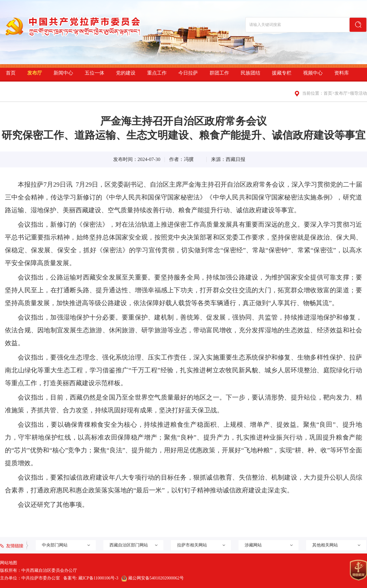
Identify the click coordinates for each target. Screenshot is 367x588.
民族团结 (250, 73)
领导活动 (358, 93)
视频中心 (313, 73)
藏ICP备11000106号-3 (98, 578)
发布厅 (35, 73)
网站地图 (9, 563)
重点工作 (157, 73)
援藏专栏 (282, 73)
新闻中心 (63, 73)
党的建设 (126, 73)
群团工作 (219, 73)
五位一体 (95, 73)
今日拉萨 (188, 73)
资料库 (342, 73)
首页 (11, 73)
